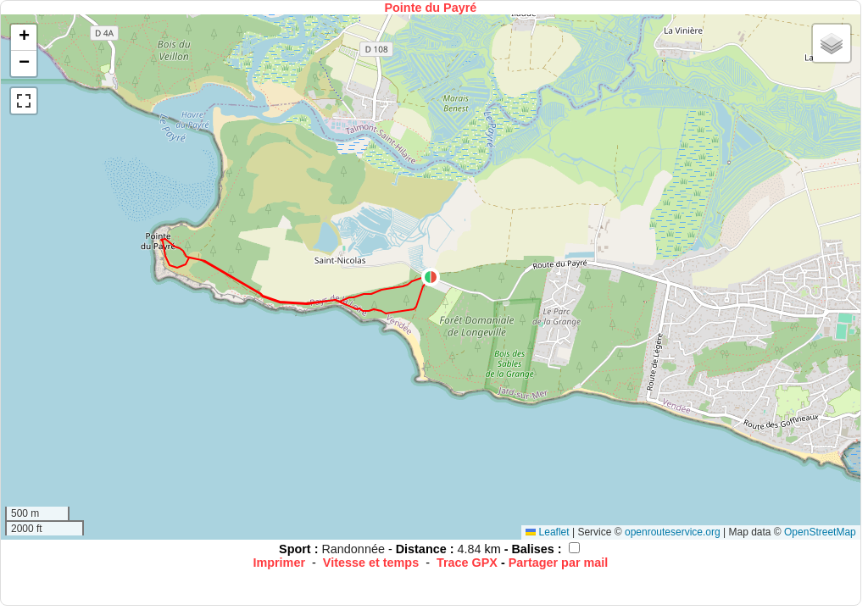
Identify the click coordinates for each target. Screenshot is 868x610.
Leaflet (547, 532)
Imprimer (279, 563)
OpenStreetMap (820, 532)
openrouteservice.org (673, 532)
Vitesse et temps (371, 563)
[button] (431, 277)
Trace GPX (467, 563)
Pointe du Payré (430, 8)
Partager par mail (559, 563)
